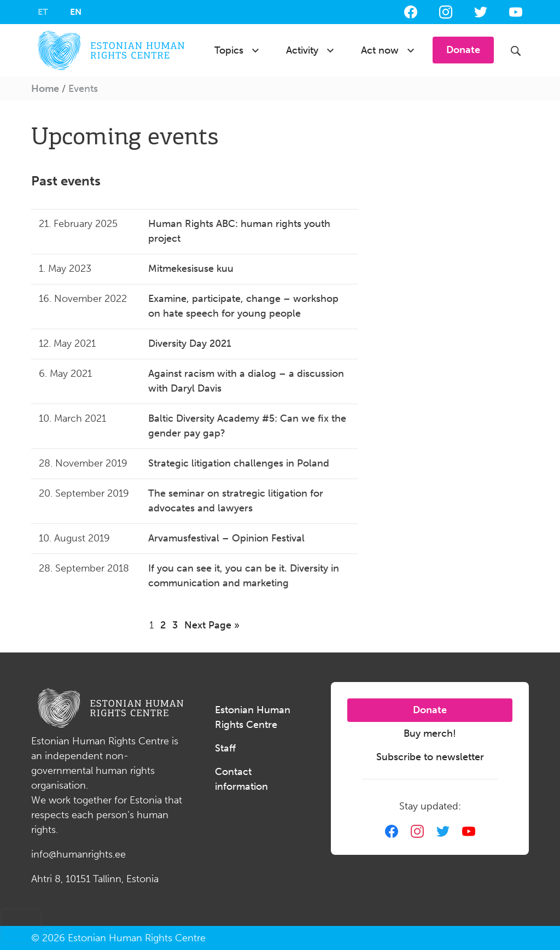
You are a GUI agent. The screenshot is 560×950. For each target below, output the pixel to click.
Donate (430, 710)
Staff (225, 748)
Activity (302, 50)
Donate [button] (463, 50)
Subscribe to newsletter (430, 757)
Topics (229, 50)
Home (45, 89)
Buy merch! (430, 733)
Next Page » (212, 625)
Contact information (241, 779)
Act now (380, 50)
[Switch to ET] (43, 12)
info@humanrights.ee (78, 854)
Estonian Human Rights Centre (253, 717)
